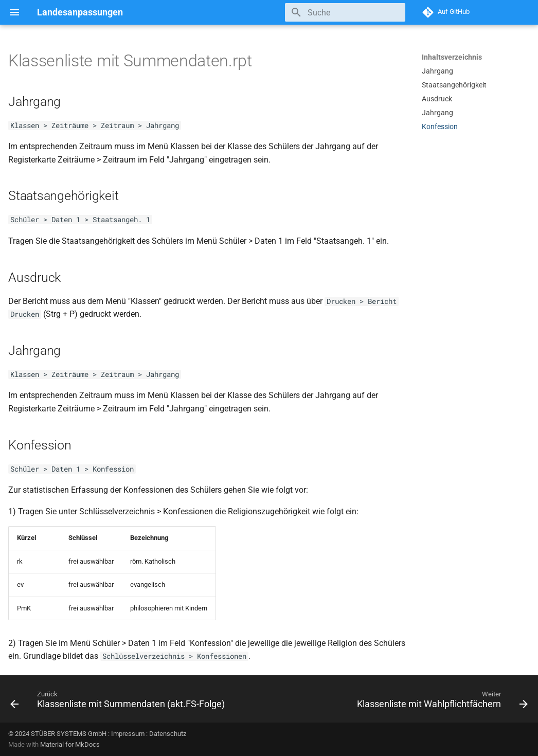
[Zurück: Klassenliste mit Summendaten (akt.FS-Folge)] (119, 702)
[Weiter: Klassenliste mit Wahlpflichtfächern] (441, 702)
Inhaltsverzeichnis (452, 57)
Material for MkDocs (70, 744)
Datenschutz (168, 734)
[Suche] (345, 12)
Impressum (128, 734)
